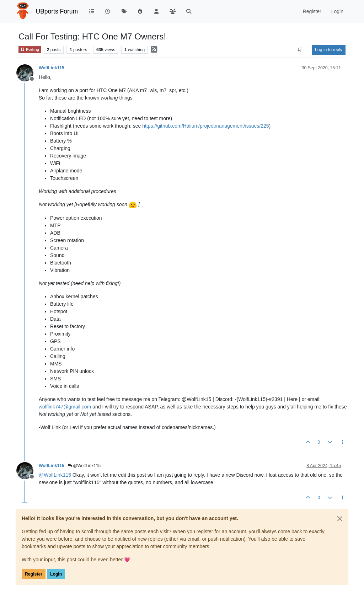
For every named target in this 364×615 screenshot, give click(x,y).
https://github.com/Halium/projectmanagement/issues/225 (205, 126)
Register (34, 574)
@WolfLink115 (84, 466)
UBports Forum (57, 11)
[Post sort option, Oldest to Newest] (300, 50)
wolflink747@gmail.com (65, 407)
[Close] (340, 519)
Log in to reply (329, 50)
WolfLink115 (52, 68)
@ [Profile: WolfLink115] (55, 475)
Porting (30, 50)
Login (56, 574)
